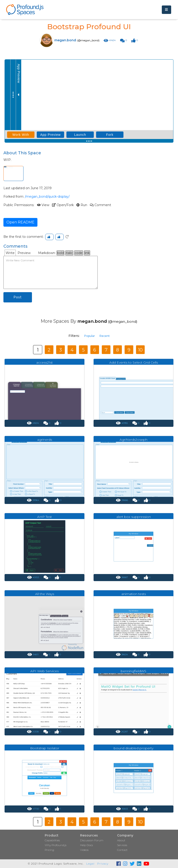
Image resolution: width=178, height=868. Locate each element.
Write (10, 253)
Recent (105, 336)
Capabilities (52, 840)
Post (18, 297)
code (79, 253)
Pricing (49, 850)
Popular (90, 336)
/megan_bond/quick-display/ (47, 197)
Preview (24, 253)
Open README (20, 222)
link (87, 253)
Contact (122, 850)
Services (122, 845)
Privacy (103, 864)
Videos (84, 850)
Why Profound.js (56, 845)
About (121, 840)
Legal (90, 864)
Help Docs (86, 845)
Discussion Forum (92, 840)
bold (60, 253)
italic (69, 253)
